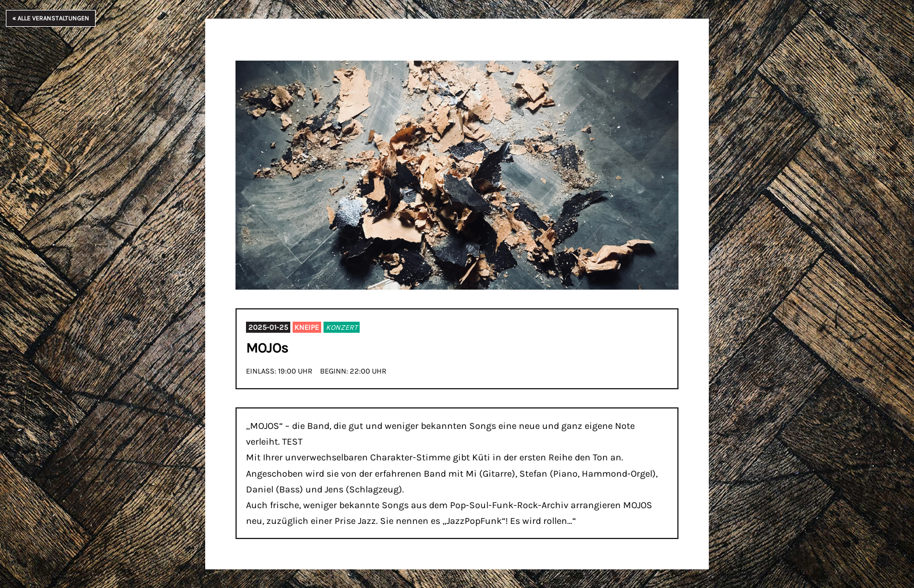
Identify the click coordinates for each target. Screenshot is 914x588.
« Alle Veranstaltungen (51, 18)
